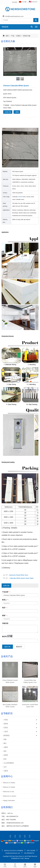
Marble (20, 197)
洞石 (5, 751)
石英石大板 (26, 36)
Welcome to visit (9, 792)
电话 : (5, 608)
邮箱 (17, 112)
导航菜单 (5, 27)
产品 (13, 36)
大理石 (6, 720)
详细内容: (5, 623)
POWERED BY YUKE (18, 858)
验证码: (5, 636)
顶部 (35, 865)
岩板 (5, 739)
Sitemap (27, 858)
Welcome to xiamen (10, 796)
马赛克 (6, 771)
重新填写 (19, 647)
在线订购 (8, 112)
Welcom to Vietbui (9, 783)
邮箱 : (5, 615)
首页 (7, 36)
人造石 (6, 731)
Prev (6, 62)
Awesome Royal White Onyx (19, 575)
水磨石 (6, 747)
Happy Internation (9, 800)
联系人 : (6, 600)
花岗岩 (6, 724)
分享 (5, 865)
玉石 (5, 767)
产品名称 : (6, 592)
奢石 (5, 743)
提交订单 (7, 647)
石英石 (18, 36)
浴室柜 (6, 755)
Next (34, 62)
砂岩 (5, 759)
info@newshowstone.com (14, 16)
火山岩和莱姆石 (9, 763)
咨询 (25, 865)
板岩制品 (7, 735)
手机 (15, 865)
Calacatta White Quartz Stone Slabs (21, 578)
